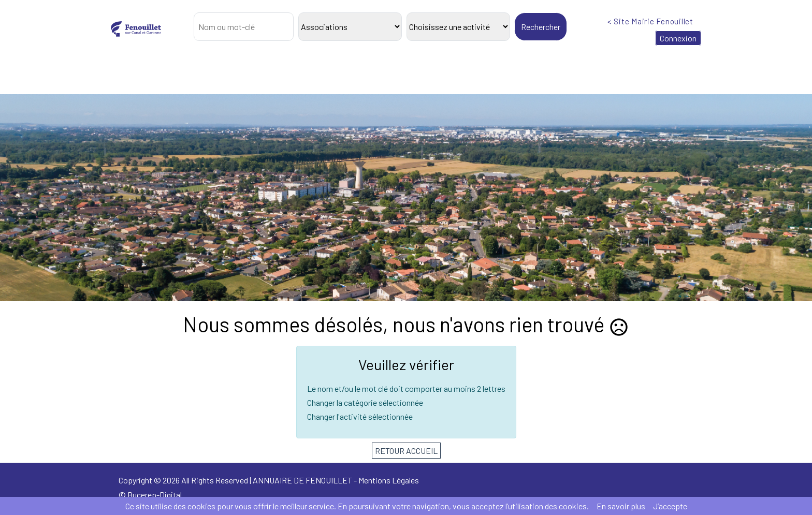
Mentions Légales (389, 480)
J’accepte (670, 506)
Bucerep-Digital (155, 495)
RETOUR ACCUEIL (406, 451)
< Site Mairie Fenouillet (650, 21)
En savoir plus (621, 506)
